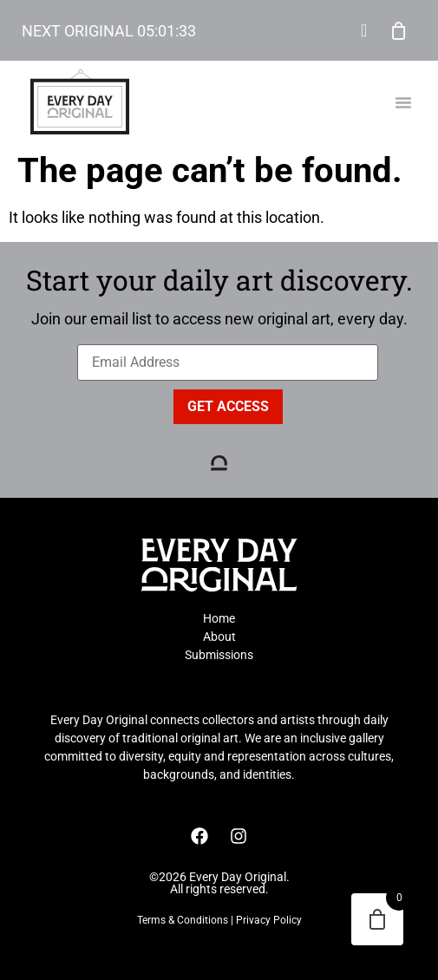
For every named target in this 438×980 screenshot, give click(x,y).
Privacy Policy (269, 920)
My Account (364, 30)
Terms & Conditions (183, 920)
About (219, 637)
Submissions (219, 655)
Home (219, 618)
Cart (399, 30)
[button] (403, 102)
